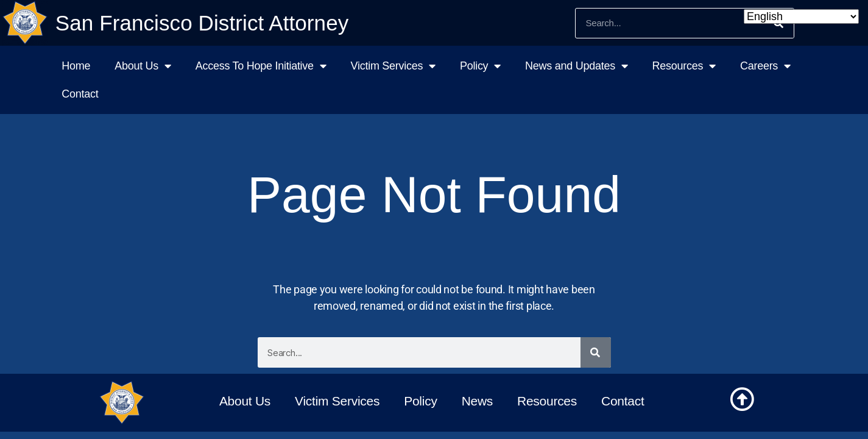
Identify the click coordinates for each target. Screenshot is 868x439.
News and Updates (577, 66)
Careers (765, 66)
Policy (480, 66)
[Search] (596, 352)
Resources (684, 66)
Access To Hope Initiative (261, 66)
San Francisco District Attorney (202, 23)
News (477, 401)
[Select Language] (801, 16)
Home (76, 66)
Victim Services (393, 66)
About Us (143, 66)
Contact (80, 94)
